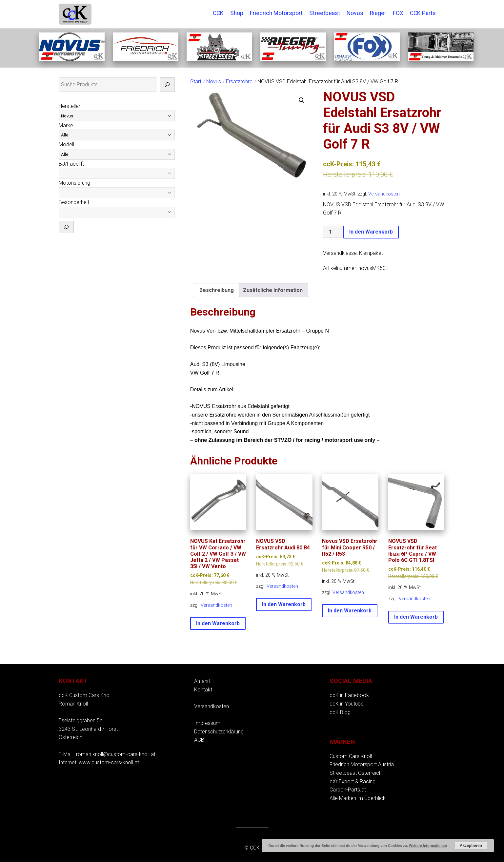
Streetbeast (325, 13)
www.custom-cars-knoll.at (109, 762)
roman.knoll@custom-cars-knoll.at (116, 754)
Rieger (378, 13)
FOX (398, 13)
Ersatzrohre (239, 82)
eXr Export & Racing (353, 781)
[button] (302, 100)
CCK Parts (423, 13)
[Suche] (167, 85)
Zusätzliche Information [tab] (273, 290)
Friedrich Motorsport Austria (362, 764)
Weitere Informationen (428, 846)
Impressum (207, 723)
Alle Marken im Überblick (358, 798)
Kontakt (203, 690)
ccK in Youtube (347, 704)
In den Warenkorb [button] (218, 623)
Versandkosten (384, 194)
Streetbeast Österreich (356, 773)
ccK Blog (340, 712)
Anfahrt (202, 681)
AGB (199, 740)
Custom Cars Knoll (351, 756)
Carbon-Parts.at (348, 790)
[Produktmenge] (333, 232)
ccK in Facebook (349, 695)
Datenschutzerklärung (219, 732)
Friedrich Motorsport (276, 13)
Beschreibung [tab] (217, 290)
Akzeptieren (471, 846)
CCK (218, 13)
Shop (237, 13)
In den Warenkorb (371, 232)
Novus (355, 13)
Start (196, 82)
